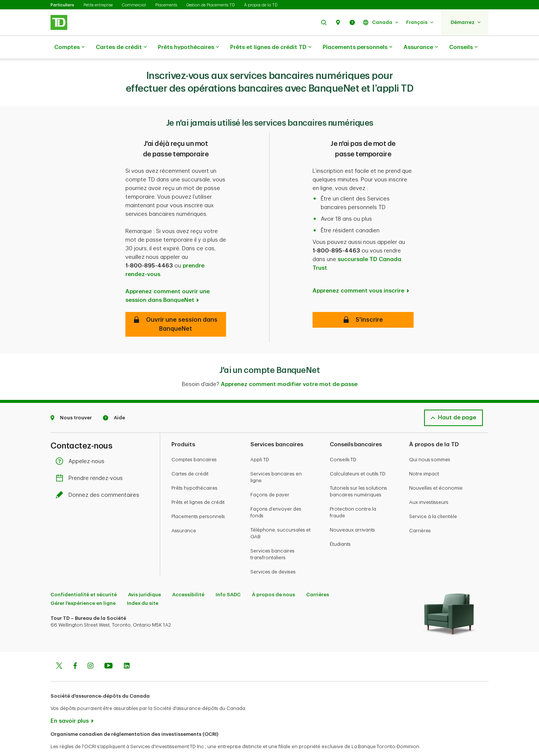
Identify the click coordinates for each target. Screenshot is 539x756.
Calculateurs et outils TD (358, 455)
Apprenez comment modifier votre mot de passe (289, 366)
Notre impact (424, 455)
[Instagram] (90, 648)
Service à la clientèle (433, 498)
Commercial (134, 5)
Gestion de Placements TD (211, 5)
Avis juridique (144, 576)
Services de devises (273, 553)
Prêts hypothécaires (188, 48)
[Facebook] (75, 648)
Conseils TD (343, 441)
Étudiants (340, 525)
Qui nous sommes (430, 441)
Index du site (143, 584)
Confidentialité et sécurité (84, 576)
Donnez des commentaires (99, 476)
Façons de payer (270, 476)
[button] (324, 22)
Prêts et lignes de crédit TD (271, 48)
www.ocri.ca (68, 740)
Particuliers (62, 5)
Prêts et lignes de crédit (198, 483)
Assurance (421, 48)
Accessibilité (188, 576)
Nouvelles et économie (436, 469)
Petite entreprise (98, 5)
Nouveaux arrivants (352, 511)
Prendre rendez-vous (91, 460)
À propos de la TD (261, 5)
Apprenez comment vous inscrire (358, 272)
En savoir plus (70, 702)
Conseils (463, 48)
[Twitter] (59, 648)
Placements (166, 5)
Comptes (69, 48)
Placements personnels (357, 48)
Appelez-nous (82, 443)
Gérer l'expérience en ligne (83, 584)
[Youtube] (109, 648)
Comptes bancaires (194, 441)
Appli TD (260, 441)
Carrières (420, 512)
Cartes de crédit (121, 48)
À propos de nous (273, 576)
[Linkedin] (127, 648)
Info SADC (228, 576)
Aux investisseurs (429, 483)
